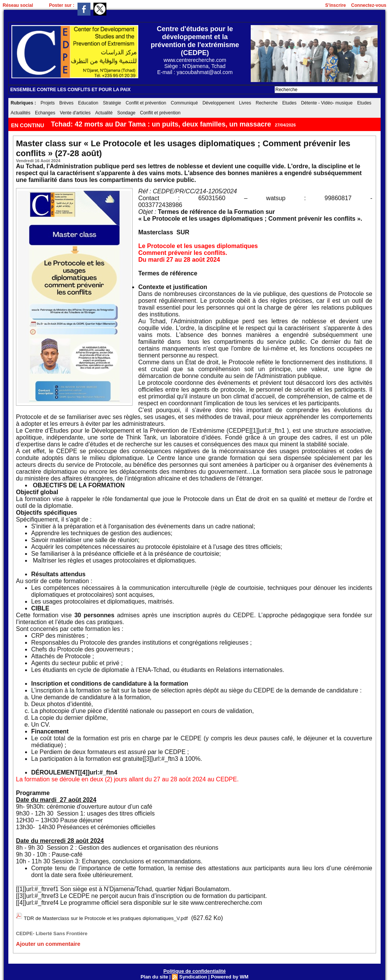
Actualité (104, 113)
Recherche (267, 103)
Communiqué (184, 103)
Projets (48, 103)
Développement (218, 103)
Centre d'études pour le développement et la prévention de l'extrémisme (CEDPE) (195, 41)
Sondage (126, 113)
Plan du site (157, 972)
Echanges (45, 113)
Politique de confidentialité (195, 967)
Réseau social (18, 5)
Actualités (21, 113)
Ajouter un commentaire (42, 940)
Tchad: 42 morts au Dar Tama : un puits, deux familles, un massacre (161, 124)
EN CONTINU (28, 125)
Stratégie (112, 103)
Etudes (289, 103)
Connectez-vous (369, 5)
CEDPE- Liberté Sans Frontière (47, 931)
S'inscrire (335, 5)
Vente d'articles (75, 113)
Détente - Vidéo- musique (327, 103)
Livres (245, 103)
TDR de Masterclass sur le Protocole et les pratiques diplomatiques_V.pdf (123, 917)
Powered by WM (228, 972)
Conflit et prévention (146, 103)
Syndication (193, 972)
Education (88, 103)
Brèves (66, 103)
